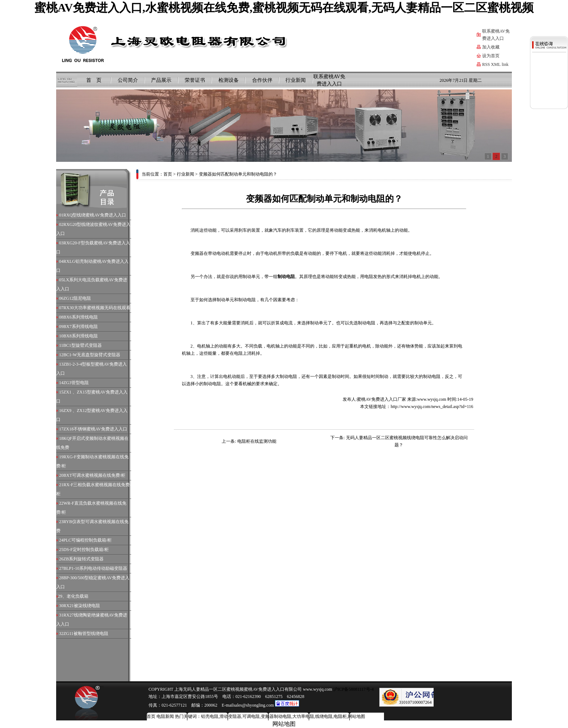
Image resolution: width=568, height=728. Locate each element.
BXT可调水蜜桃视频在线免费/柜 (94, 475)
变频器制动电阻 (276, 716)
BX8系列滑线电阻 (81, 336)
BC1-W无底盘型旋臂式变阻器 (92, 355)
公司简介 (128, 80)
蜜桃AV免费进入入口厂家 (381, 399)
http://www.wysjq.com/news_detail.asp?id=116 (432, 407)
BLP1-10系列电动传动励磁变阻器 (95, 568)
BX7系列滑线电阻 (81, 327)
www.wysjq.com (432, 399)
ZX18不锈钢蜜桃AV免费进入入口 (95, 429)
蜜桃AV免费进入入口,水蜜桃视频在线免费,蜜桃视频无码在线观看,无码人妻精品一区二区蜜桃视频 (284, 8)
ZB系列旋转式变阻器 (83, 559)
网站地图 (356, 716)
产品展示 (161, 80)
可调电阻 (251, 716)
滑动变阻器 (230, 716)
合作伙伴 (262, 80)
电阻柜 (340, 716)
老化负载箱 (78, 596)
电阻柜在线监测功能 (257, 441)
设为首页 (491, 56)
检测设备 (229, 80)
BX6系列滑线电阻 (81, 317)
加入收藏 (491, 47)
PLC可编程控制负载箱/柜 (87, 540)
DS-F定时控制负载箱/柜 (86, 550)
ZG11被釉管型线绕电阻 (86, 634)
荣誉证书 (195, 80)
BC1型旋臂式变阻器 (83, 345)
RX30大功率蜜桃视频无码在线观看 (97, 308)
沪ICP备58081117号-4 (353, 689)
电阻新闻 (165, 716)
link (505, 64)
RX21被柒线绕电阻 (82, 606)
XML (496, 64)
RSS (486, 64)
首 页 (94, 80)
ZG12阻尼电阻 (77, 298)
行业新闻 (296, 80)
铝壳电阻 (210, 716)
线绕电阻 (324, 716)
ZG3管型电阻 (76, 383)
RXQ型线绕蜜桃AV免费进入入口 (95, 215)
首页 (168, 174)
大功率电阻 (303, 716)
